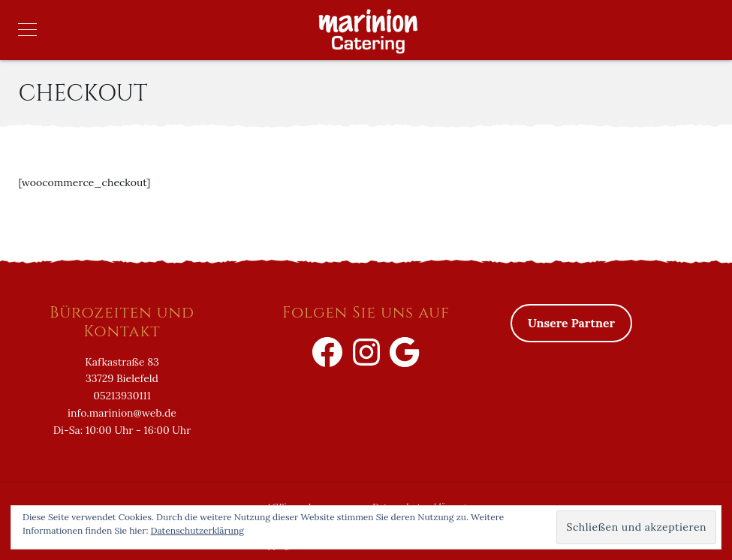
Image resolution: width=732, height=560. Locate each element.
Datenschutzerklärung (197, 530)
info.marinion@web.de (122, 413)
